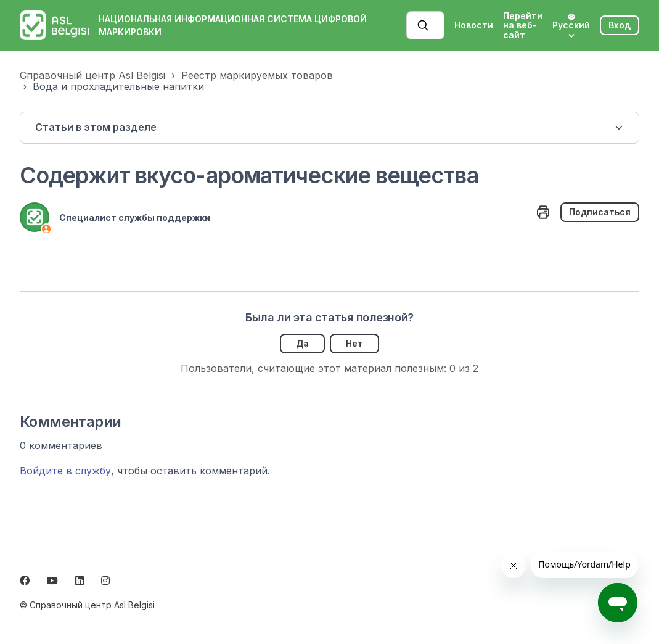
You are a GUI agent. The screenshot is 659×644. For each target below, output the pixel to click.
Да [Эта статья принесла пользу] (302, 343)
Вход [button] (620, 25)
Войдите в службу (65, 471)
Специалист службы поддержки (135, 217)
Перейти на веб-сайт (523, 25)
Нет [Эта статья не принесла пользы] (354, 343)
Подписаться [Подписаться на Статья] (600, 212)
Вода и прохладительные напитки (118, 86)
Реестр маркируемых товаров (257, 75)
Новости (474, 25)
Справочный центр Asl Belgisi (92, 75)
